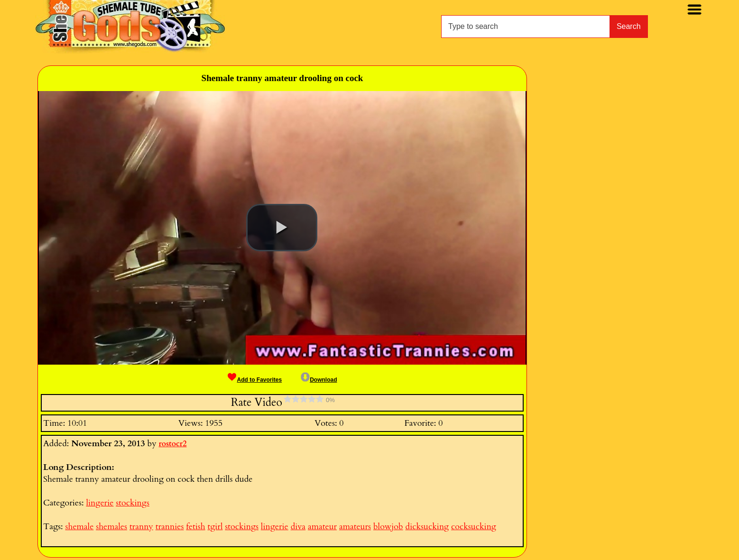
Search (629, 26)
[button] (282, 228)
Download (319, 380)
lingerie (100, 503)
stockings (133, 503)
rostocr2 (173, 444)
